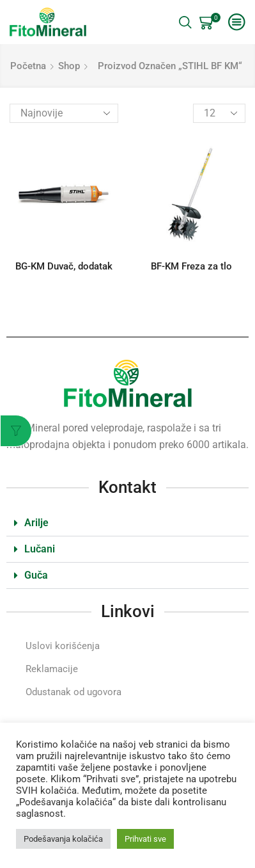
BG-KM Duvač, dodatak (64, 266)
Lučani (40, 549)
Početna (28, 66)
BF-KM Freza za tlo (191, 266)
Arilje (36, 523)
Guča (36, 575)
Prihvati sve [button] (145, 839)
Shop (69, 66)
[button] (127, 523)
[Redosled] (64, 113)
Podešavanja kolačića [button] (63, 839)
